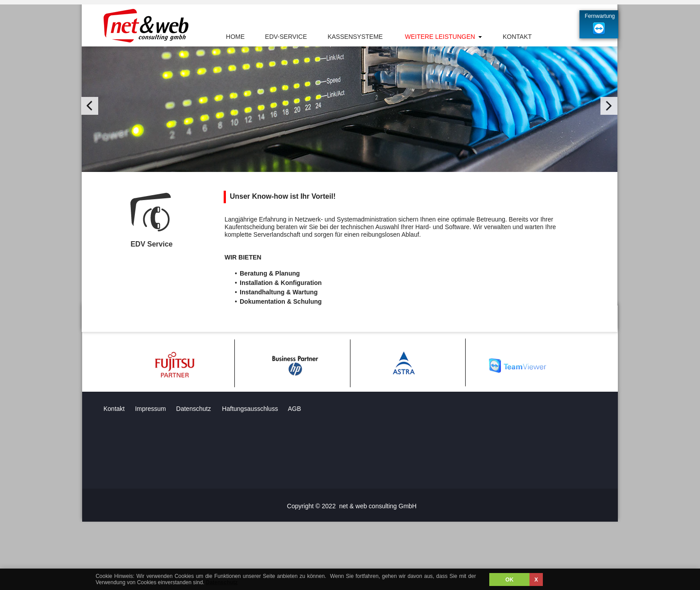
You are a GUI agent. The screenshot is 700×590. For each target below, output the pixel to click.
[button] (90, 106)
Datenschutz (222, 582)
